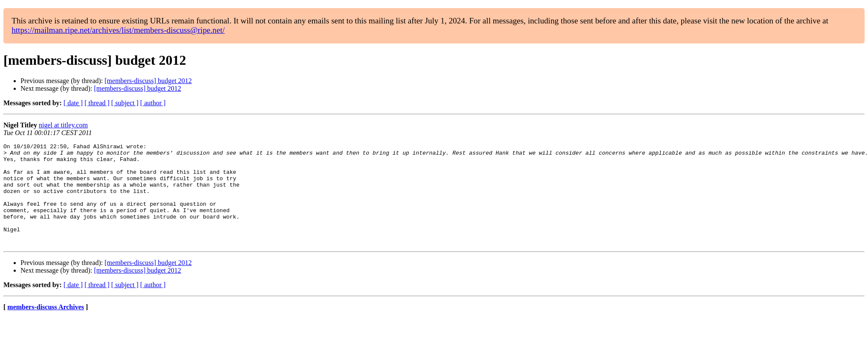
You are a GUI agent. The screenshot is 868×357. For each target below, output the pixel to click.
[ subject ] (125, 103)
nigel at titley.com (63, 125)
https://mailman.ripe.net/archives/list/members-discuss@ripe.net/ (118, 30)
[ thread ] (97, 103)
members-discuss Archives (46, 327)
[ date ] (73, 103)
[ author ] (153, 103)
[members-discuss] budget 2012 (148, 81)
